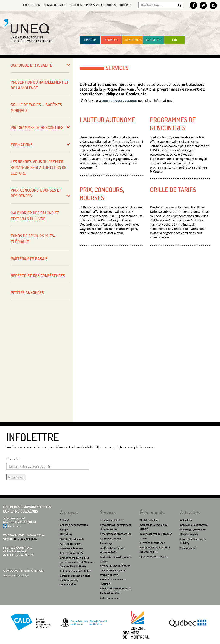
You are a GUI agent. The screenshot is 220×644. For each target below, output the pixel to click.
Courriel (13, 459)
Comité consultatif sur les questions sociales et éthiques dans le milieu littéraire (77, 562)
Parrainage (106, 543)
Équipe (64, 529)
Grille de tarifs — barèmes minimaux (36, 108)
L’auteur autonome (108, 120)
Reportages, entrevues (193, 529)
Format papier (188, 548)
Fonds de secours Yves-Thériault (33, 239)
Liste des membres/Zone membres (93, 5)
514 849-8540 (16, 535)
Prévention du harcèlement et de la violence (40, 85)
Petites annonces (27, 292)
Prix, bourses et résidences (115, 566)
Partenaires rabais (29, 259)
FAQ (174, 40)
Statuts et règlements (72, 539)
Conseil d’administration (74, 525)
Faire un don (32, 5)
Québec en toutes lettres (154, 557)
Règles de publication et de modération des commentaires (75, 580)
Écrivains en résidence (152, 543)
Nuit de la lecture (150, 520)
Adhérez (125, 5)
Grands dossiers (189, 534)
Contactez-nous (55, 5)
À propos (90, 40)
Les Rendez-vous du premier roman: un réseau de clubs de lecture (39, 167)
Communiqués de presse (194, 525)
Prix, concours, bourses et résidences (36, 193)
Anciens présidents (71, 544)
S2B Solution (22, 575)
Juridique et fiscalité (31, 65)
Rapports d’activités (71, 553)
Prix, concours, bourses (102, 194)
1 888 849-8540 (36, 535)
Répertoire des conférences (38, 276)
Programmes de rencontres (173, 124)
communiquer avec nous (120, 100)
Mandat (64, 520)
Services (111, 40)
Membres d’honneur (72, 548)
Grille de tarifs (173, 190)
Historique (66, 534)
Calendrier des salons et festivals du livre (35, 216)
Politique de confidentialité (75, 571)
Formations (22, 145)
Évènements (132, 40)
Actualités (154, 40)
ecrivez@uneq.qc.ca (25, 539)
